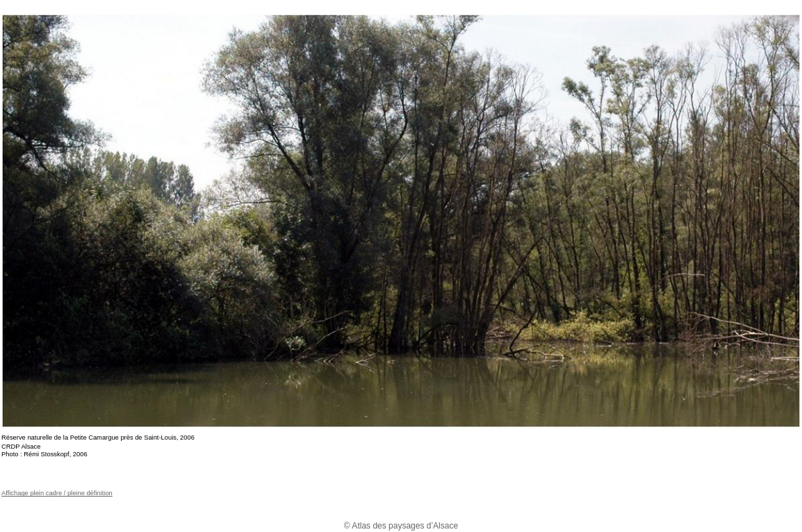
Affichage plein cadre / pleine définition (57, 493)
